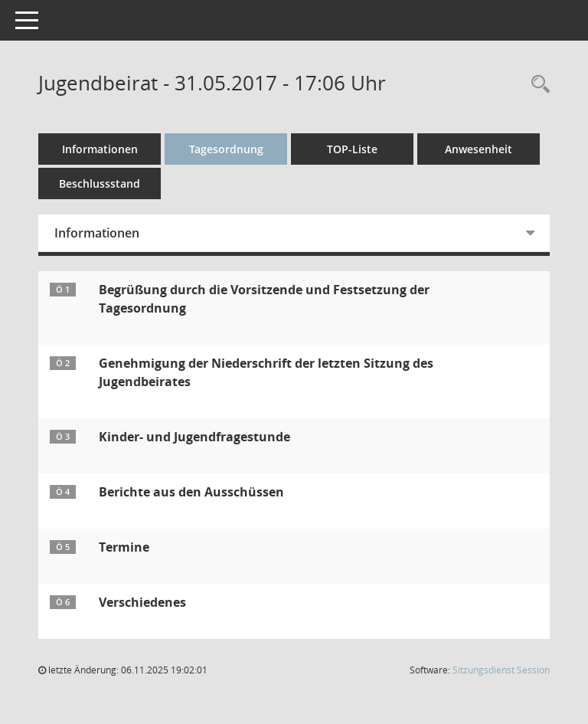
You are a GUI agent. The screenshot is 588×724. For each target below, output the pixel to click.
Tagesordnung (226, 149)
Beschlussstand (100, 183)
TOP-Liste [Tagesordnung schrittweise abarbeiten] (352, 149)
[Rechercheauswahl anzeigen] (537, 85)
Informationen (100, 149)
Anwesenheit (479, 149)
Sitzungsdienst (501, 670)
